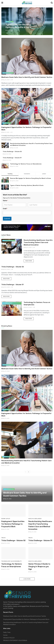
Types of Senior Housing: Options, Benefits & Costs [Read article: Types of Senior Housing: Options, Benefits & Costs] (18, 26)
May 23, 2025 (5, 80)
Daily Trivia (7, 625)
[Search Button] (52, 3)
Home (5, 627)
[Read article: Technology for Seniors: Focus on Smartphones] (5, 166)
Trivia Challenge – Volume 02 (12, 151)
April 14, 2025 (9, 30)
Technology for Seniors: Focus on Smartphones (26, 164)
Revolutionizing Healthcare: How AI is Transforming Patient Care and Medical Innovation (38, 242)
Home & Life (9, 22)
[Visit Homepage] (27, 3)
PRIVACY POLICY (9, 630)
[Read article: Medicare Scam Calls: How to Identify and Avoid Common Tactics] (27, 56)
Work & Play (7, 123)
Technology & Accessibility (8, 303)
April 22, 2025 (7, 154)
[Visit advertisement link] (27, 227)
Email (5, 209)
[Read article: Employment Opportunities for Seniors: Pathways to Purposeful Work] (27, 106)
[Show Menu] (2, 3)
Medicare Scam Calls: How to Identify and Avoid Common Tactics (27, 77)
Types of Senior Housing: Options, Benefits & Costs (27, 185)
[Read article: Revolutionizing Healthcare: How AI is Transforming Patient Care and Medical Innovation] (5, 145)
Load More (27, 579)
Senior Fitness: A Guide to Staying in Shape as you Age (39, 566)
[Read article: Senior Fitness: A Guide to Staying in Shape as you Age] (40, 553)
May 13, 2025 (5, 132)
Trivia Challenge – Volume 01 (12, 158)
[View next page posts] (29, 472)
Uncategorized (8, 73)
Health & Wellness (9, 241)
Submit (7, 219)
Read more (30, 261)
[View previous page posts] (25, 472)
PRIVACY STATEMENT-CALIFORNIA (15, 633)
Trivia (3, 538)
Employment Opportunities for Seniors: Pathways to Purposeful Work (13, 524)
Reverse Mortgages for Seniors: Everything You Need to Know (30, 178)
